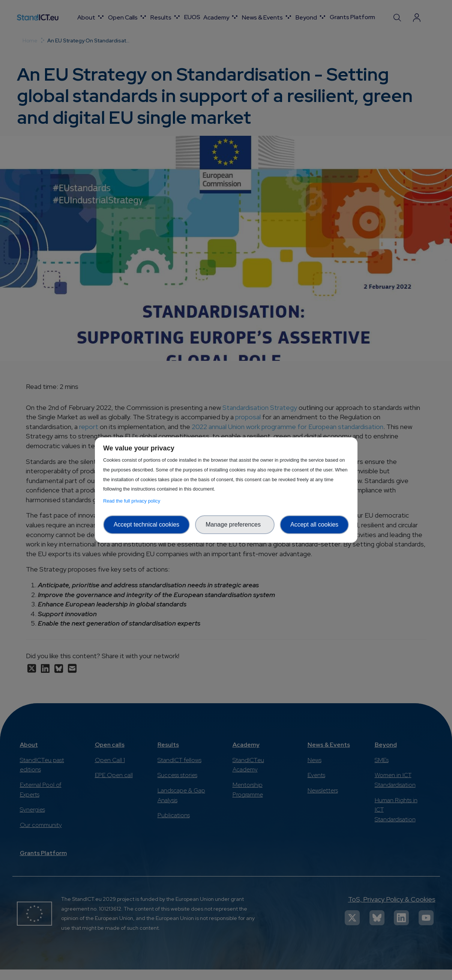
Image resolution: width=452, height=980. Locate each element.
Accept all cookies (314, 525)
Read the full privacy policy (133, 501)
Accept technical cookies (146, 525)
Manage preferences (235, 525)
